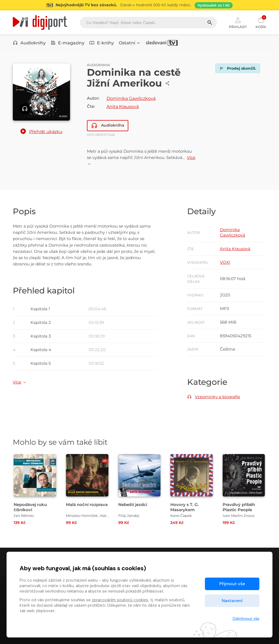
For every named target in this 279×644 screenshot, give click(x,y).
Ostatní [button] (130, 43)
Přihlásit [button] (238, 22)
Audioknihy (29, 43)
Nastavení (232, 601)
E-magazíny (68, 43)
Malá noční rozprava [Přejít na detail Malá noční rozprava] (87, 505)
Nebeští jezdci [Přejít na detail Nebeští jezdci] (133, 505)
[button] (41, 132)
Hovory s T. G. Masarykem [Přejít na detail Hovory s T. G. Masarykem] (185, 507)
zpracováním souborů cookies (120, 600)
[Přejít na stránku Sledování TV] (139, 5)
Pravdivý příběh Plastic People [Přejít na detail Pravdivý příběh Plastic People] (239, 507)
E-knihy (102, 43)
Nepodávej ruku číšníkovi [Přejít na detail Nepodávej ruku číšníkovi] (30, 507)
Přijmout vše (232, 584)
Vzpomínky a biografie (217, 397)
